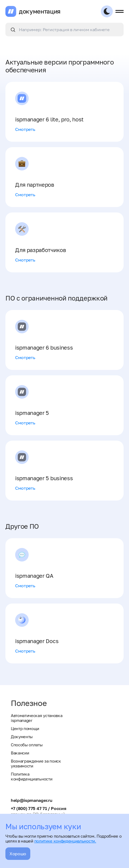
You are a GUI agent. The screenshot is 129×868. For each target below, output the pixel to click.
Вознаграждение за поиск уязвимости (36, 763)
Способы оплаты (27, 745)
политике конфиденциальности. (65, 841)
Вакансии (20, 753)
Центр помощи (25, 728)
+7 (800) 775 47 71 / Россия (38, 808)
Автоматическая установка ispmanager (37, 718)
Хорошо (18, 854)
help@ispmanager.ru (32, 800)
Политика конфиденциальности (32, 776)
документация (40, 11)
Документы (22, 737)
